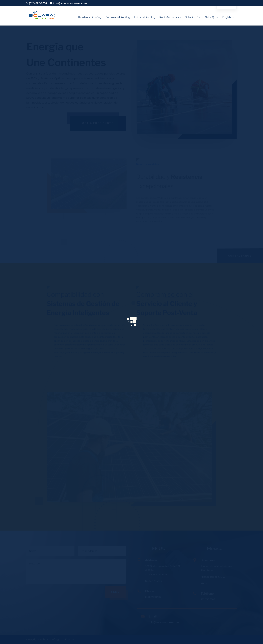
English (228, 17)
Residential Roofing (90, 17)
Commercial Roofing (118, 17)
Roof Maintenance (170, 17)
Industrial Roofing (145, 17)
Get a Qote (212, 17)
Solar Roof (193, 17)
